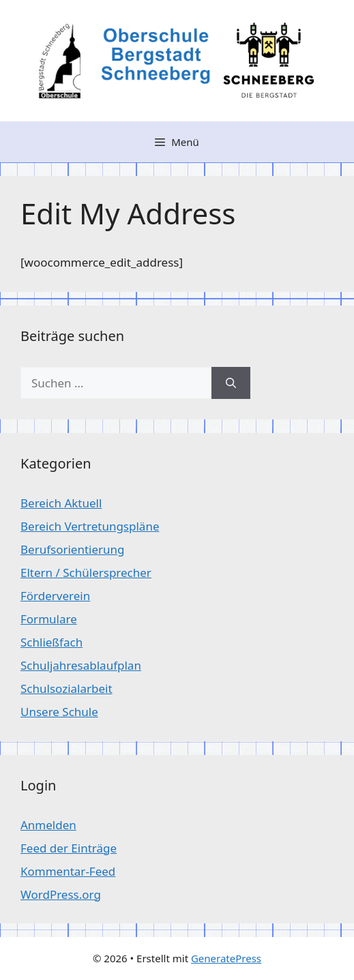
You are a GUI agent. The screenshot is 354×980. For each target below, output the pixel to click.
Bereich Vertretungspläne (90, 526)
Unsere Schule (59, 712)
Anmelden (48, 825)
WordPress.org (61, 894)
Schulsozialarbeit (67, 688)
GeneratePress (226, 958)
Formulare (49, 619)
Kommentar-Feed (68, 871)
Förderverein (55, 596)
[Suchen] (231, 383)
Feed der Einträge (69, 848)
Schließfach (51, 642)
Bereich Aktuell (61, 503)
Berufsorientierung (73, 549)
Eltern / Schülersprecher (86, 573)
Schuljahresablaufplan (81, 665)
